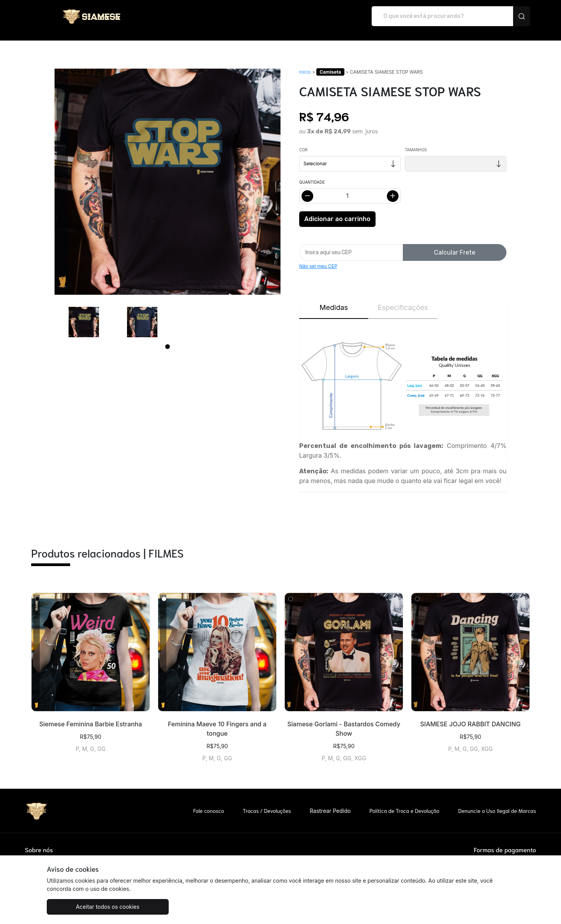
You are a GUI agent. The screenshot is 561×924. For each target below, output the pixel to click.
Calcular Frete (455, 244)
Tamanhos (416, 142)
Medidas (334, 299)
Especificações (403, 299)
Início (305, 64)
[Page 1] (168, 338)
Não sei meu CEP (318, 258)
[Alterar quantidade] (350, 188)
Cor (303, 142)
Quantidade (312, 174)
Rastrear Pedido (330, 803)
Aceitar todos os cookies (86, 907)
